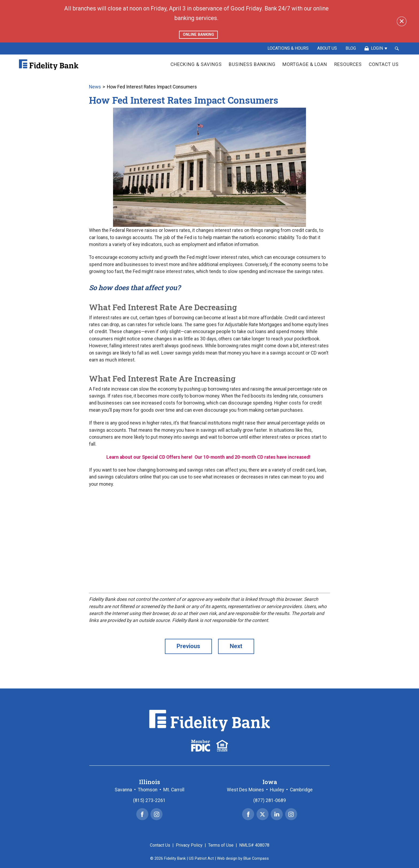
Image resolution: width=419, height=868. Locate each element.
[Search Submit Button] (397, 48)
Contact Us (160, 845)
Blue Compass (256, 858)
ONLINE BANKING (198, 35)
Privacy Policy (189, 845)
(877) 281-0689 (270, 800)
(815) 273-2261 (149, 800)
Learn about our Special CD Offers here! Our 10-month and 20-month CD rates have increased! (210, 457)
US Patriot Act (201, 858)
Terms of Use (221, 845)
